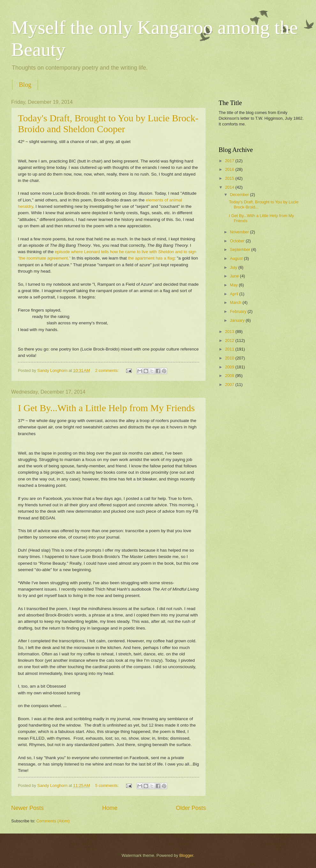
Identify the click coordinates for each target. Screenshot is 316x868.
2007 (230, 385)
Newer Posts (27, 808)
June (235, 276)
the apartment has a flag (151, 258)
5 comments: (107, 785)
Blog (25, 85)
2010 (230, 358)
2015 (230, 178)
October (238, 241)
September (241, 249)
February (239, 311)
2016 (230, 169)
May (234, 285)
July (234, 267)
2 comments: (107, 370)
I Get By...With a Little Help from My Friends (106, 408)
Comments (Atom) (53, 821)
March (236, 302)
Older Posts (191, 808)
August (237, 258)
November (240, 232)
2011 (230, 349)
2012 (230, 340)
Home (110, 808)
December (240, 195)
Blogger (186, 855)
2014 (230, 187)
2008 (230, 376)
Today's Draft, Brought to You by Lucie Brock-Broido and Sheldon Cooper (108, 123)
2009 (230, 367)
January (238, 320)
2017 (230, 161)
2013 (230, 332)
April (234, 294)
